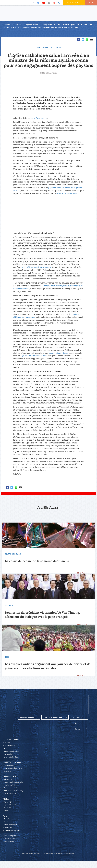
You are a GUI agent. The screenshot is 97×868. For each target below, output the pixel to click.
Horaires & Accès (10, 839)
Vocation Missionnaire (11, 752)
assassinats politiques (58, 353)
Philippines (47, 24)
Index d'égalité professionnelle (64, 854)
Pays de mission (9, 766)
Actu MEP (7, 749)
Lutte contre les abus (11, 758)
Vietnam (9, 606)
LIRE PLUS (84, 573)
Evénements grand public (12, 831)
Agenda (6, 817)
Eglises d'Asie (32, 24)
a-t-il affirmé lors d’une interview (37, 267)
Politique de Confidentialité (43, 854)
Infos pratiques (9, 836)
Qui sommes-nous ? (11, 740)
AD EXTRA (8, 808)
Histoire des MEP (10, 746)
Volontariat (8, 772)
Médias (18, 24)
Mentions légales (28, 854)
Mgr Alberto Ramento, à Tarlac (34, 356)
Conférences (8, 823)
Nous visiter (79, 718)
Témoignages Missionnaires (13, 769)
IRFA (91, 3)
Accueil (7, 24)
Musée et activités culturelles (13, 783)
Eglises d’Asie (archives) (12, 806)
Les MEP (7, 743)
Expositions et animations (12, 820)
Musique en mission (11, 825)
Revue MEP (8, 803)
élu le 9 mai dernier (39, 118)
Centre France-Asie (10, 794)
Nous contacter (9, 842)
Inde (7, 658)
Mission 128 (8, 780)
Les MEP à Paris (10, 777)
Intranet (81, 730)
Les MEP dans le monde (13, 763)
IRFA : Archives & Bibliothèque (14, 792)
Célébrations (8, 828)
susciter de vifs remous (67, 193)
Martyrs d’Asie (9, 755)
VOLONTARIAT (74, 3)
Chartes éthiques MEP (55, 718)
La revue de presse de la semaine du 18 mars (37, 561)
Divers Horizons (13, 554)
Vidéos (6, 811)
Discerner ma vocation (11, 789)
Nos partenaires (29, 718)
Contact (81, 724)
